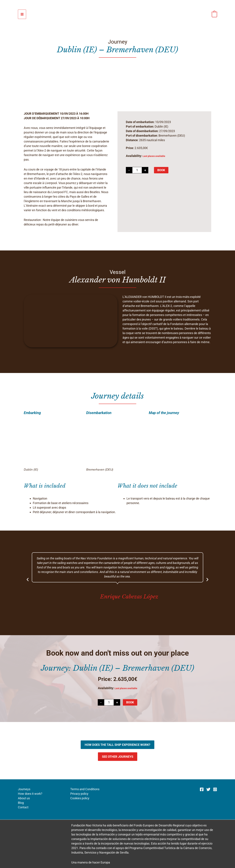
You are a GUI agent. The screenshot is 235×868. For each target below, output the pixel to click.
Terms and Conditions (84, 789)
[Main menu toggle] (22, 14)
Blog (21, 803)
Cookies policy (79, 798)
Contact (23, 807)
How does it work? (30, 794)
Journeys (24, 789)
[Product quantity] (137, 170)
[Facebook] (202, 789)
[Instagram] (215, 789)
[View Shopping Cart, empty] (214, 14)
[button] (28, 580)
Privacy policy (79, 794)
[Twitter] (208, 789)
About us (24, 798)
